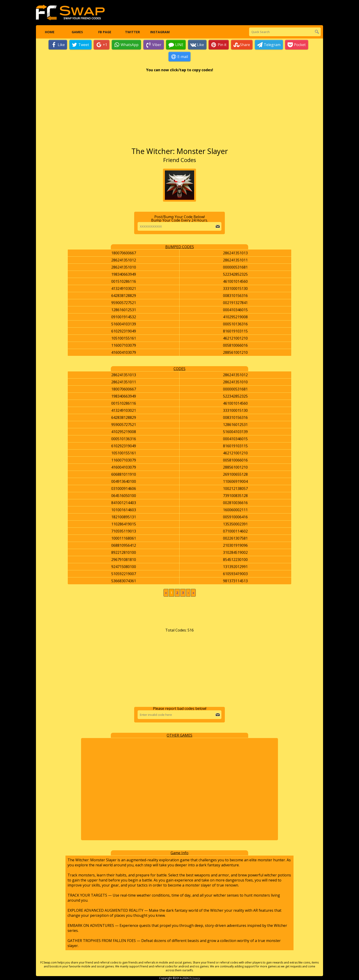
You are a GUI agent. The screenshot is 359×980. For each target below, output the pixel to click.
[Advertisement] (179, 112)
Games (77, 32)
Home (50, 32)
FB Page (105, 32)
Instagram (160, 32)
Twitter (132, 32)
